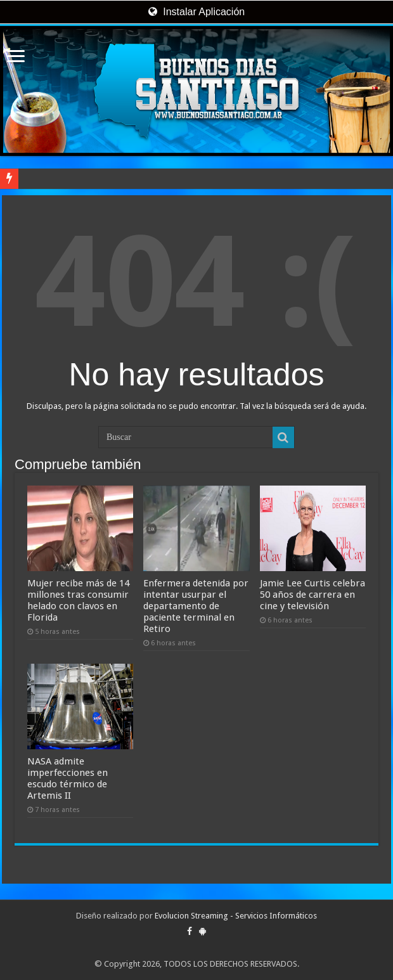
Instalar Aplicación (196, 12)
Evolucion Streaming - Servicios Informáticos (236, 916)
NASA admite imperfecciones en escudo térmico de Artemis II (68, 778)
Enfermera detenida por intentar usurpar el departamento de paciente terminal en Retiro (196, 606)
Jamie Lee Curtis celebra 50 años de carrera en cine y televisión (312, 595)
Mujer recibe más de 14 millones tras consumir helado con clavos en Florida (78, 600)
